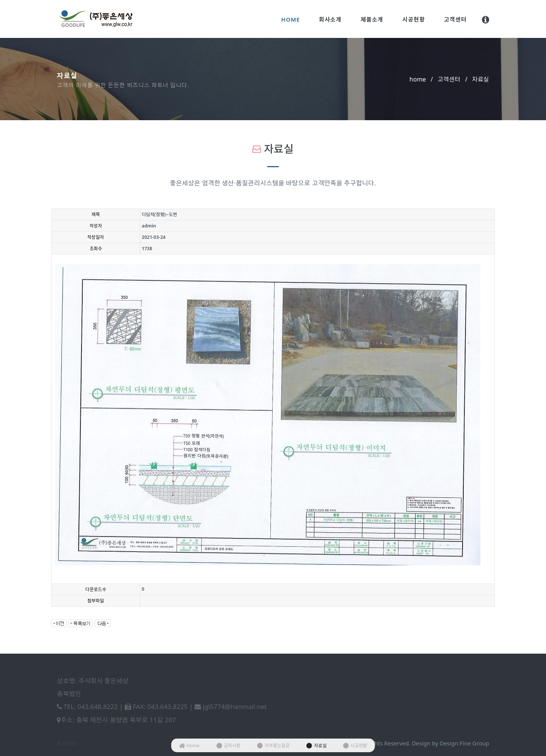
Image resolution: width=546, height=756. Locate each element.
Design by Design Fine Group (450, 743)
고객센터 (455, 19)
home (418, 79)
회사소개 (330, 19)
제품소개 (372, 19)
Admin (67, 743)
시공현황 (414, 19)
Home (291, 19)
